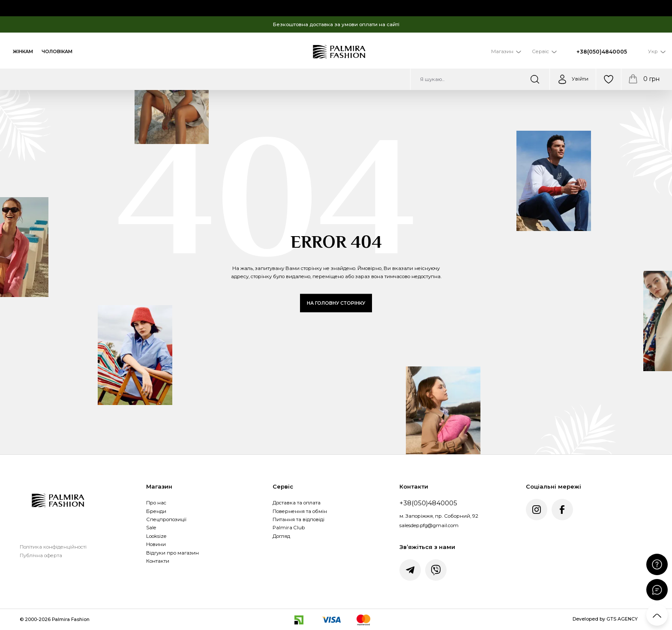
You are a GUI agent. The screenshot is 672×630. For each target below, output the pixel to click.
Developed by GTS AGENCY (605, 619)
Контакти (158, 561)
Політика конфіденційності (53, 547)
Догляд (281, 536)
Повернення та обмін (300, 511)
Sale (151, 528)
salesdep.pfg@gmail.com (429, 525)
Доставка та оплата (297, 503)
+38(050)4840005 (602, 52)
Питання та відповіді (298, 519)
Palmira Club (289, 528)
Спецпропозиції (166, 519)
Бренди (156, 511)
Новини (156, 544)
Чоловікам (57, 52)
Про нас (156, 503)
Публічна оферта (41, 555)
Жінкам (23, 52)
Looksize (156, 536)
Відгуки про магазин (172, 553)
